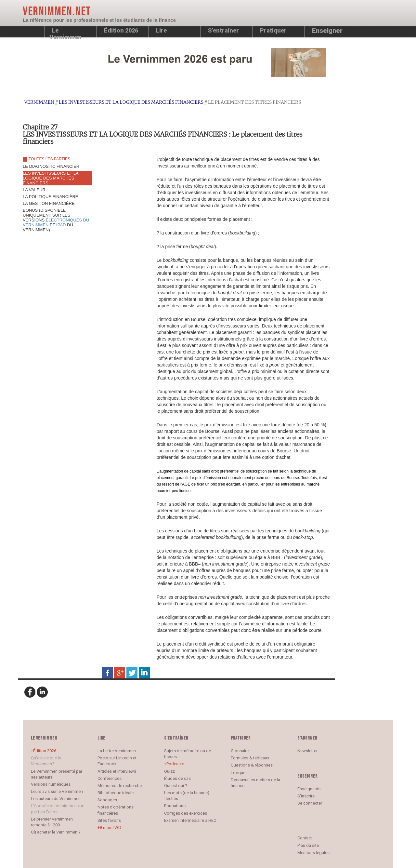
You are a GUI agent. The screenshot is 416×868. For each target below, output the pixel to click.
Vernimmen (39, 102)
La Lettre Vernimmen (117, 751)
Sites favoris (109, 820)
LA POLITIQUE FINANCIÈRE (51, 197)
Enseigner (327, 31)
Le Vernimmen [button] (65, 32)
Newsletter (307, 751)
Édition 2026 (45, 751)
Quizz (169, 771)
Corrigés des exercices (186, 813)
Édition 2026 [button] (121, 30)
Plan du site (308, 845)
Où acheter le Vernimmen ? (56, 832)
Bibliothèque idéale (116, 793)
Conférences (110, 778)
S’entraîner (223, 30)
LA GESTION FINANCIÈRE (49, 203)
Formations (175, 806)
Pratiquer (273, 30)
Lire (161, 30)
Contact (305, 838)
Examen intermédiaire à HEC (190, 820)
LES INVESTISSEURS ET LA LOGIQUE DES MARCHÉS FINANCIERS (131, 102)
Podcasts (175, 764)
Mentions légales (313, 853)
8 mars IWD (110, 828)
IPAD (61, 225)
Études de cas (177, 778)
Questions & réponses (252, 765)
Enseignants (309, 789)
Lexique (238, 773)
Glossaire (240, 751)
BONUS (56, 220)
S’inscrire (306, 796)
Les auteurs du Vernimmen (56, 799)
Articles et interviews (117, 771)
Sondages (107, 800)
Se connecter (310, 803)
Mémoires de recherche (120, 786)
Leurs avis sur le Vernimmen (57, 791)
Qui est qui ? (176, 786)
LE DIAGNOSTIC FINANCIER (51, 166)
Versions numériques (51, 784)
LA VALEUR (34, 190)
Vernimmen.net (57, 12)
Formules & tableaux (250, 758)
